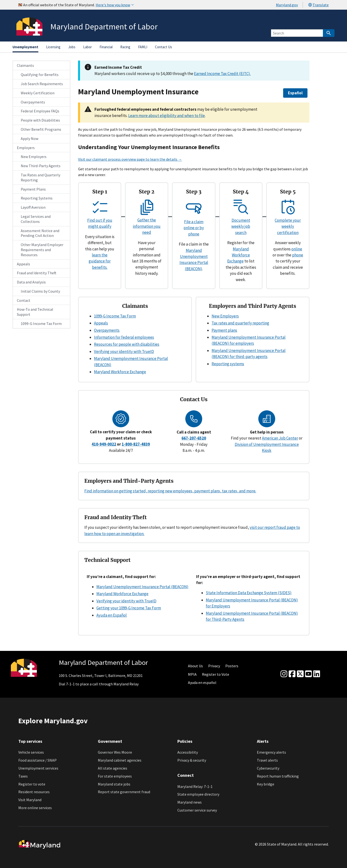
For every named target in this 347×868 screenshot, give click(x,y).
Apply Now (30, 138)
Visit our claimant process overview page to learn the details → (130, 159)
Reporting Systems (37, 198)
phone (298, 255)
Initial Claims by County (40, 291)
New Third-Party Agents (41, 166)
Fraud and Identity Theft (37, 273)
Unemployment (25, 47)
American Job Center (280, 438)
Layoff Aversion (33, 207)
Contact (24, 300)
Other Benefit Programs (41, 129)
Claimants (25, 65)
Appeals (23, 264)
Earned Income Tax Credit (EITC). (222, 74)
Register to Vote (216, 674)
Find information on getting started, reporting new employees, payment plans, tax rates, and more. (170, 491)
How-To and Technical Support (35, 312)
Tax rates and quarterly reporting (240, 323)
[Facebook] (292, 674)
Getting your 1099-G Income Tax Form (129, 608)
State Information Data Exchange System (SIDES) (249, 593)
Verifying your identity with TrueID (124, 351)
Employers (26, 148)
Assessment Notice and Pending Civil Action (40, 233)
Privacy (214, 666)
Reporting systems (228, 364)
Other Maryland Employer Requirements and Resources (42, 250)
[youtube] (308, 674)
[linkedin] (317, 674)
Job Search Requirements (42, 84)
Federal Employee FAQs (40, 111)
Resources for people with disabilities (127, 344)
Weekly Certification (38, 93)
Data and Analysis (31, 282)
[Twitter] (300, 674)
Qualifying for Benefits (40, 75)
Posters (232, 666)
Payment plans (224, 330)
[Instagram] (284, 674)
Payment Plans (33, 189)
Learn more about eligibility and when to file (167, 116)
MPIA (192, 674)
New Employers (34, 157)
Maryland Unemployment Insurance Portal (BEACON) (142, 587)
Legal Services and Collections (36, 219)
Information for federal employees (124, 337)
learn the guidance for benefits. (100, 261)
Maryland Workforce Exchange (239, 255)
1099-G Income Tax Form (41, 324)
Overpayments (33, 102)
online (297, 249)
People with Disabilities (40, 120)
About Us (195, 666)
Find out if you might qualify (100, 220)
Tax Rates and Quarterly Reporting (40, 177)
